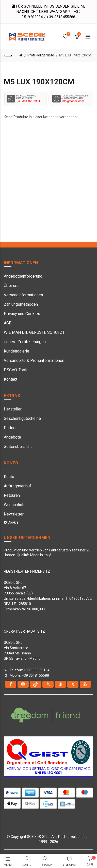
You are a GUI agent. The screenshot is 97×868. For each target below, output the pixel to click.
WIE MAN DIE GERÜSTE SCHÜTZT (34, 332)
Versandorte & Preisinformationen (34, 360)
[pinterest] (60, 684)
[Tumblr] (73, 684)
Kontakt (11, 379)
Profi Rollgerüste (41, 55)
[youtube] (85, 684)
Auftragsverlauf (18, 486)
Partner (10, 428)
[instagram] (23, 684)
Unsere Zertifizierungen (25, 342)
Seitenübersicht (18, 447)
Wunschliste (15, 505)
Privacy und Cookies (22, 314)
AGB (8, 323)
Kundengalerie (17, 351)
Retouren (12, 495)
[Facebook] (11, 684)
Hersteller (13, 409)
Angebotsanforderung (23, 276)
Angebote (12, 437)
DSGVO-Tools (16, 370)
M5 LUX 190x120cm (75, 55)
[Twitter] (48, 684)
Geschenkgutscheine (22, 418)
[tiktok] (36, 684)
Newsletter (14, 514)
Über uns (12, 286)
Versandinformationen (23, 295)
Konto (9, 477)
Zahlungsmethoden (21, 304)
